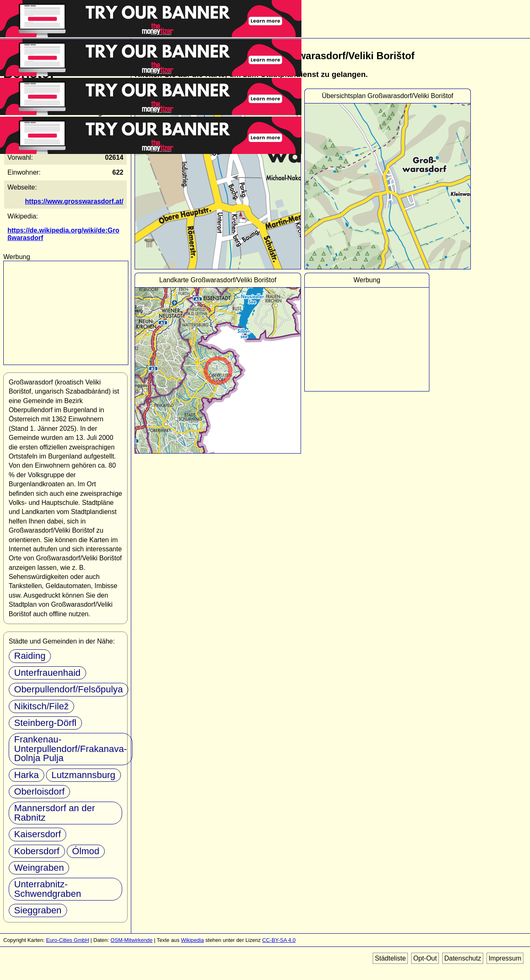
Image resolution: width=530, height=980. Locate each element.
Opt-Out (425, 958)
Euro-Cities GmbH (67, 940)
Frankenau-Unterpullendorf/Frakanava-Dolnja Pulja (71, 749)
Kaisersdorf (37, 834)
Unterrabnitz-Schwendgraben (48, 889)
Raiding (30, 656)
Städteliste (390, 958)
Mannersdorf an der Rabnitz (54, 813)
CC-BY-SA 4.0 (279, 940)
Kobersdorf (37, 851)
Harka (26, 775)
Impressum (505, 958)
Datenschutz (463, 958)
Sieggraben (38, 910)
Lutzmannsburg (83, 775)
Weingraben (39, 868)
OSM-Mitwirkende (132, 940)
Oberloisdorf (39, 791)
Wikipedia (192, 940)
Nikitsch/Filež (41, 706)
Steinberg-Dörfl (45, 723)
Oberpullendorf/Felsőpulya (69, 689)
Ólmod (86, 851)
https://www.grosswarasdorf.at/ (74, 201)
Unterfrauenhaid (47, 673)
